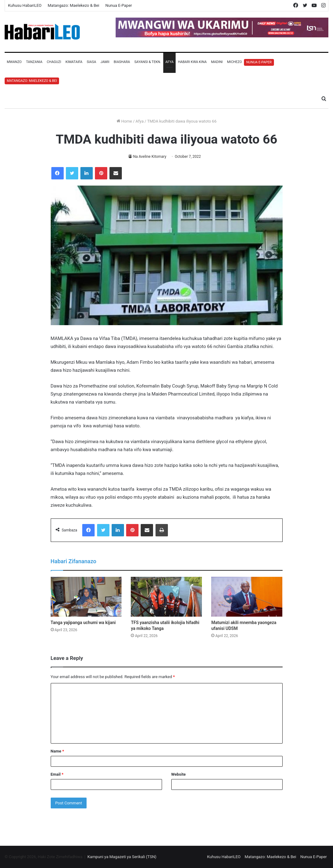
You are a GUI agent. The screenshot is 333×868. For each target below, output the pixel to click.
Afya (170, 62)
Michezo (234, 62)
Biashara (122, 62)
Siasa (91, 62)
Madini (217, 62)
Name (58, 751)
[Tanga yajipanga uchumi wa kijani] (86, 597)
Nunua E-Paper (119, 5)
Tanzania (34, 62)
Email (57, 774)
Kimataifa (74, 62)
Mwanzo (14, 62)
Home (124, 121)
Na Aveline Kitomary (150, 157)
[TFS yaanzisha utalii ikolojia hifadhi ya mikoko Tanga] (166, 597)
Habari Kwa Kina (192, 62)
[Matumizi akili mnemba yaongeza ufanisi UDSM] (247, 597)
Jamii (105, 62)
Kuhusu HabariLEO (25, 5)
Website (179, 774)
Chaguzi (54, 62)
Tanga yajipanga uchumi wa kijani (83, 623)
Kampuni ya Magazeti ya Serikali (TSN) (122, 857)
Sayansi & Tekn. (147, 62)
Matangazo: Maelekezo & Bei (73, 5)
